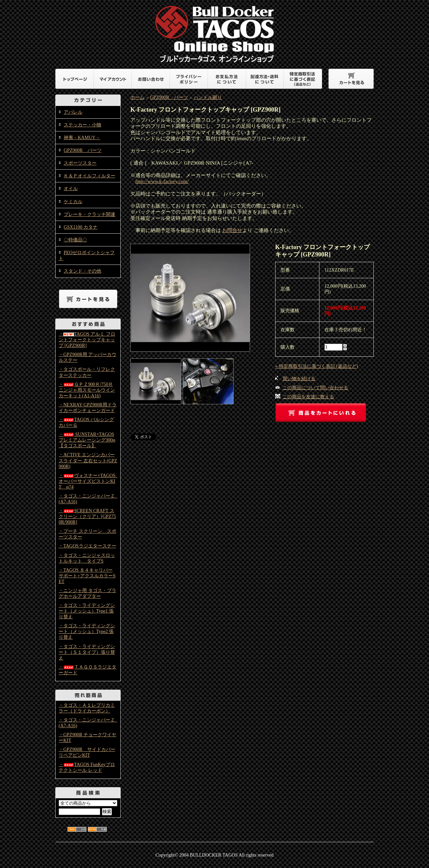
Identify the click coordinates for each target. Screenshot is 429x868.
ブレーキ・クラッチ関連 (89, 214)
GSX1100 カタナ (81, 227)
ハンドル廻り (208, 97)
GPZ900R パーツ (83, 150)
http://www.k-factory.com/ (162, 181)
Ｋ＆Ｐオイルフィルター (89, 176)
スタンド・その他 (82, 271)
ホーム (137, 97)
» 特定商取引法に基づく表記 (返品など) (317, 366)
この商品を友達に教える (308, 397)
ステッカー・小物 (82, 125)
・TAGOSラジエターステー (87, 546)
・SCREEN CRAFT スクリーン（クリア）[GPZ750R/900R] (87, 516)
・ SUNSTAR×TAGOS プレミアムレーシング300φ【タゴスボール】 (87, 440)
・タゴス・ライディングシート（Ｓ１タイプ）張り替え (87, 652)
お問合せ (232, 230)
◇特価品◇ (75, 240)
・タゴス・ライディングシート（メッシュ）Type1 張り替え (87, 611)
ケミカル (73, 202)
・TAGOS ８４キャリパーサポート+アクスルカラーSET (87, 576)
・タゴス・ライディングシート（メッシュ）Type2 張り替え (87, 631)
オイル (71, 189)
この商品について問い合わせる (315, 388)
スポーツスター (80, 163)
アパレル (73, 112)
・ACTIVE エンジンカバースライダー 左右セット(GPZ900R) (88, 460)
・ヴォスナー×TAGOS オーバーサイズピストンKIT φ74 (89, 481)
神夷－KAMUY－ (82, 138)
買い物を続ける (299, 379)
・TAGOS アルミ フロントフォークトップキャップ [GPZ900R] (87, 340)
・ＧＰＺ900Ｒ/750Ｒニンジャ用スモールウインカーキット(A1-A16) (87, 390)
